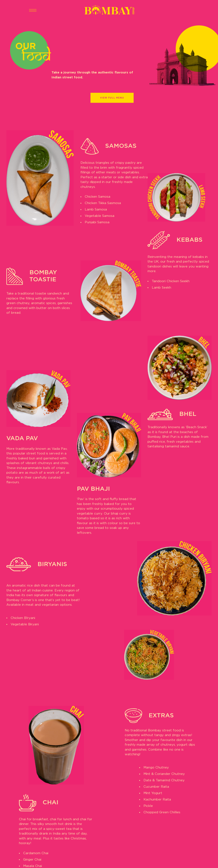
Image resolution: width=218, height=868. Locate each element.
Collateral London (132, 860)
